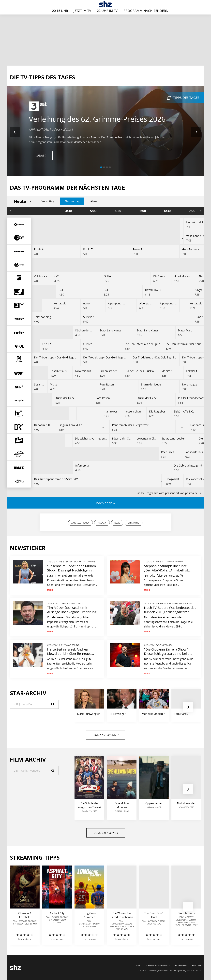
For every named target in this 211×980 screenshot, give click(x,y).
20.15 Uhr (60, 11)
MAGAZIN (102, 523)
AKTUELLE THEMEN (80, 523)
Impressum (181, 966)
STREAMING (134, 523)
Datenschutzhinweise (158, 966)
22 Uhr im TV (107, 11)
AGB (138, 966)
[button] (101, 167)
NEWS (117, 523)
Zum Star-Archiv (106, 735)
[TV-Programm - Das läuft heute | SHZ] (106, 4)
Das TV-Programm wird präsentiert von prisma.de (168, 493)
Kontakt (197, 966)
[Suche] (34, 704)
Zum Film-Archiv (106, 833)
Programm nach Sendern (146, 11)
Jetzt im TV (82, 11)
